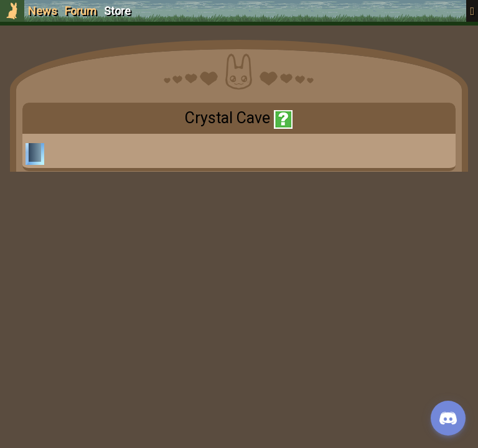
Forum (81, 11)
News (43, 11)
